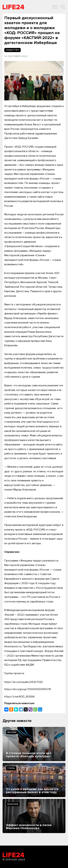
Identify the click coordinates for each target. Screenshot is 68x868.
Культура (13, 804)
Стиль (11, 768)
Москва (12, 732)
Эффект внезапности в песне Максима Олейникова (29, 827)
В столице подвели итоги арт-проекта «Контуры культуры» (29, 755)
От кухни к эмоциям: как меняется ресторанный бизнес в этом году (32, 791)
